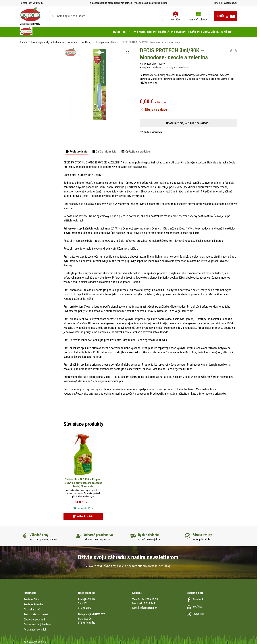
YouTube (194, 605)
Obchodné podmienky (35, 618)
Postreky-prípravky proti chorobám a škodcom (54, 40)
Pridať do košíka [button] (85, 514)
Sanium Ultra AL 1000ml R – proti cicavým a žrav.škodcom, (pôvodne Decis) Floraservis (83, 481)
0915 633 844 (147, 602)
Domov (24, 40)
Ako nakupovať (32, 608)
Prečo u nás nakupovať (36, 613)
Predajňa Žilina (31, 597)
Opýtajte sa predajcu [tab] (138, 150)
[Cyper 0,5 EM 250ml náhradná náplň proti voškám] (232, 49)
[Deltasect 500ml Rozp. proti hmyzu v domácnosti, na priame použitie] (235, 49)
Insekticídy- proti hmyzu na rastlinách (99, 40)
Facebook (195, 597)
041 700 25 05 (36, 3)
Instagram (195, 612)
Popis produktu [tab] (78, 150)
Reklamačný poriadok (35, 628)
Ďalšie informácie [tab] (106, 150)
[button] (226, 16)
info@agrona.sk (229, 3)
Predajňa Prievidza (33, 603)
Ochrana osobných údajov (37, 623)
